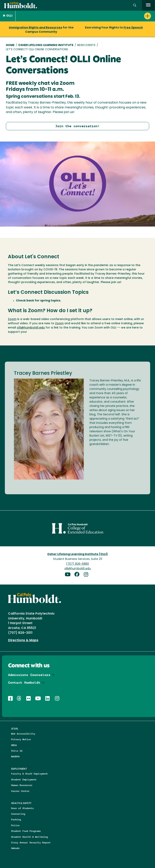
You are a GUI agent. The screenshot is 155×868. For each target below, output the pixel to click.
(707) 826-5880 (77, 564)
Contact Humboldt (24, 683)
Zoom (12, 319)
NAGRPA (15, 756)
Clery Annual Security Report (31, 842)
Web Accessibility (23, 734)
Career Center (20, 791)
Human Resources (22, 785)
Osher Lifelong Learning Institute (46, 45)
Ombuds (15, 848)
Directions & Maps (23, 640)
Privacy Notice (21, 739)
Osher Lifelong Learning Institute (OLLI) (77, 554)
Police (15, 825)
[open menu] (148, 5)
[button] (135, 5)
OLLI (8, 16)
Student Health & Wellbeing (29, 837)
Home (10, 45)
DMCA (14, 745)
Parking (16, 819)
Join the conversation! (77, 126)
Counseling (18, 814)
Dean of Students (22, 808)
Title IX (17, 751)
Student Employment (24, 779)
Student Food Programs (26, 831)
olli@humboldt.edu (31, 328)
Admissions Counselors (29, 675)
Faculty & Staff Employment (29, 774)
